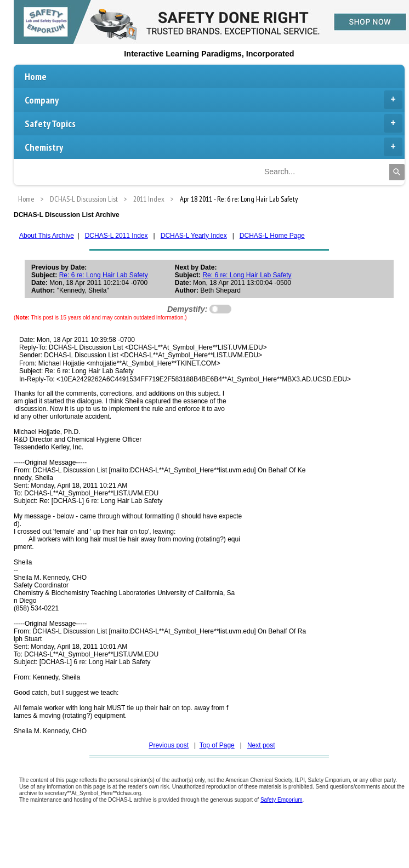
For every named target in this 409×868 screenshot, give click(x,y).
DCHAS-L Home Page (272, 236)
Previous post (169, 745)
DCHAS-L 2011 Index (117, 236)
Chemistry (214, 147)
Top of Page (217, 745)
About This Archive (47, 236)
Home (36, 76)
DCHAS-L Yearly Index (194, 236)
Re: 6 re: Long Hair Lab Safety (104, 275)
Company (214, 100)
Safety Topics (214, 123)
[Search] (397, 172)
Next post (261, 745)
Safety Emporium (282, 800)
